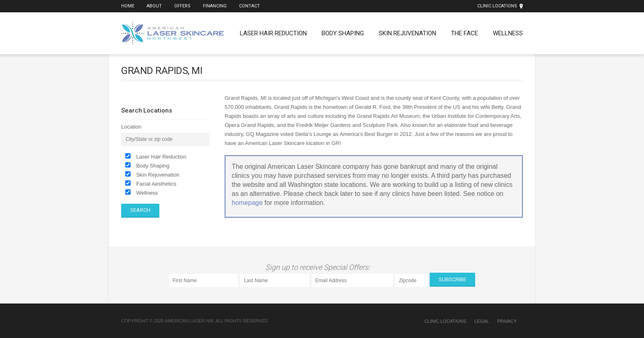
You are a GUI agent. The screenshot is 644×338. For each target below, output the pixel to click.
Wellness (508, 33)
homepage (247, 203)
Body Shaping (343, 33)
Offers (182, 6)
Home (128, 6)
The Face (465, 33)
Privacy (507, 321)
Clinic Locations (497, 6)
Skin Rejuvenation (407, 33)
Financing (215, 6)
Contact (250, 6)
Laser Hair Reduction (273, 33)
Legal (482, 321)
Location (131, 127)
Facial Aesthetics (156, 184)
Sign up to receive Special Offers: (319, 267)
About (154, 6)
